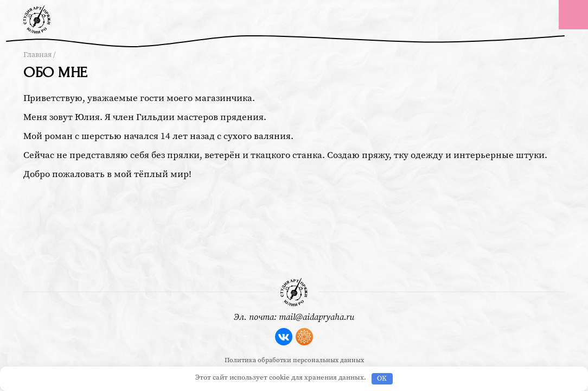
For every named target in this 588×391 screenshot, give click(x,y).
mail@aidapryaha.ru (317, 317)
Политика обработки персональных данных (294, 360)
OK (382, 379)
